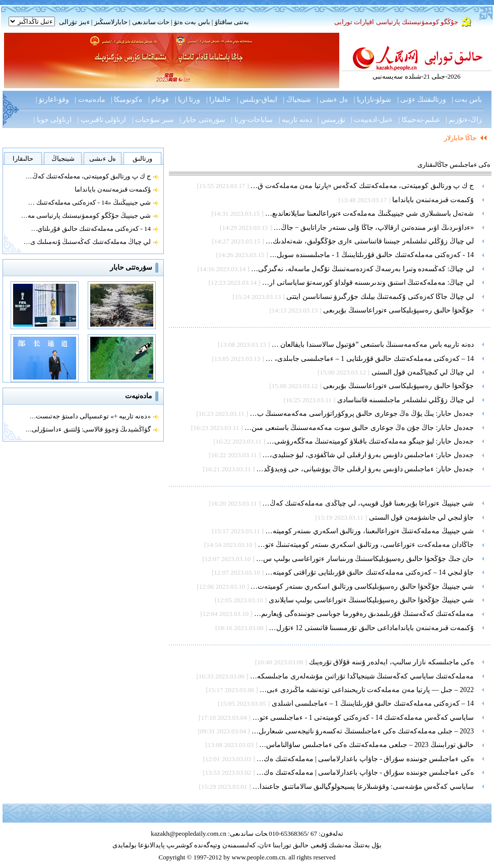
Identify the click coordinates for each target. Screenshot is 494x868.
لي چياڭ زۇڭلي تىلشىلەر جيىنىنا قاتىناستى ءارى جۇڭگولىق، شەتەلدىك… (370, 241)
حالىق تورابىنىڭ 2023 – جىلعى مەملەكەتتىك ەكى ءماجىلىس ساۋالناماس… (366, 745)
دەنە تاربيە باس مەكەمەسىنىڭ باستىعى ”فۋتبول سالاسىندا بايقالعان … (373, 345)
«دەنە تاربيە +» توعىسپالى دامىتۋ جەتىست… (90, 416)
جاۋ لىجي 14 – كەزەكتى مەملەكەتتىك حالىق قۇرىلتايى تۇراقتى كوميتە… (370, 572)
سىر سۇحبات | (153, 120)
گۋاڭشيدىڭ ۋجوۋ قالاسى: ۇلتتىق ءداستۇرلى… (88, 429)
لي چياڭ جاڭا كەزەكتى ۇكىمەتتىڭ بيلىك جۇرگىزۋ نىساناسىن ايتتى (380, 297)
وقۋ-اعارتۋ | (52, 100)
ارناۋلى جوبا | (52, 120)
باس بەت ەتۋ (192, 22)
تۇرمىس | (331, 120)
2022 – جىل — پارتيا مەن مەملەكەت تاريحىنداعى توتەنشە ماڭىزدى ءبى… (367, 690)
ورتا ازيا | (188, 100)
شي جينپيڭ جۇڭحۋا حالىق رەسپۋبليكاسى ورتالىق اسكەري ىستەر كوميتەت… (362, 586)
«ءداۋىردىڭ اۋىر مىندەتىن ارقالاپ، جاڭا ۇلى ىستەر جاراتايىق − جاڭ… (374, 228)
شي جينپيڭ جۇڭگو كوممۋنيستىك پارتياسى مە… (86, 215)
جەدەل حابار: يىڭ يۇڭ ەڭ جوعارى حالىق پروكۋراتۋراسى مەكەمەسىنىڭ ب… (362, 414)
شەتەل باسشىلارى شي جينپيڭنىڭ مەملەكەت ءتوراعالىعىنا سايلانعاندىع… (369, 213)
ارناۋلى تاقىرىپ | (102, 120)
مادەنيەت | (90, 100)
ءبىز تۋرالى (74, 22)
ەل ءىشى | (332, 100)
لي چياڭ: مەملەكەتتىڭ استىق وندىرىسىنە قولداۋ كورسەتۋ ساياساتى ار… (368, 283)
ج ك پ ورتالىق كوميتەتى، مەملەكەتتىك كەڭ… (88, 176)
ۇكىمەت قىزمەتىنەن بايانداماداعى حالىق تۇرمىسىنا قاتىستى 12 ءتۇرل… (372, 628)
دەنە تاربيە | (295, 120)
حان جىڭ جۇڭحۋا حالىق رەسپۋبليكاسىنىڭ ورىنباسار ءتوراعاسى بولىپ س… (365, 559)
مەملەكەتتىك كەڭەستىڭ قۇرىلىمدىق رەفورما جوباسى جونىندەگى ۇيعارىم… (364, 614)
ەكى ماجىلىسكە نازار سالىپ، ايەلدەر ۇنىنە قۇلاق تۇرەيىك (392, 662)
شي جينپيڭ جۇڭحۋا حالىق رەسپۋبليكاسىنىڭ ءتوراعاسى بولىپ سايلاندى (372, 600)
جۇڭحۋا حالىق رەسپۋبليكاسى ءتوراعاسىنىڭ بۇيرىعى (398, 310)
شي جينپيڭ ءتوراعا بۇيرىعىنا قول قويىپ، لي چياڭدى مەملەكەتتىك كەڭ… (368, 503)
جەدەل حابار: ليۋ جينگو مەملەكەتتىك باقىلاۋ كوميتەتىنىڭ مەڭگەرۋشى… (371, 441)
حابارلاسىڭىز (111, 22)
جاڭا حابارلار (460, 138)
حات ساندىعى (151, 22)
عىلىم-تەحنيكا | (419, 120)
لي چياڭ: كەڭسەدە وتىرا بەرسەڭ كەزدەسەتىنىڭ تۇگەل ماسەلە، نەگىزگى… (362, 269)
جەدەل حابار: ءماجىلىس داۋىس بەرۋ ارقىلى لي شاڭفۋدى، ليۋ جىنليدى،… (368, 455)
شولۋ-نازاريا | (372, 100)
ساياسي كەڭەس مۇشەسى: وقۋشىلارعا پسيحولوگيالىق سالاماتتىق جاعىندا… (363, 787)
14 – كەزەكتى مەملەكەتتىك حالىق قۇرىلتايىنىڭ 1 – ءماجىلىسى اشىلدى (373, 703)
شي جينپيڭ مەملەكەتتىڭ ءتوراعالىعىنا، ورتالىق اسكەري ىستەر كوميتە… (370, 531)
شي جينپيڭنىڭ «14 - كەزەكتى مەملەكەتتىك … (89, 202)
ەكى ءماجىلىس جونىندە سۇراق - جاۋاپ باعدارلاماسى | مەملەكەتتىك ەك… (365, 759)
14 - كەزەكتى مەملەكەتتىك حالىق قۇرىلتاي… (91, 229)
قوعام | (159, 100)
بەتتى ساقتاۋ (231, 22)
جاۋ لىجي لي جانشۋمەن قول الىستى (422, 517)
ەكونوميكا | (127, 100)
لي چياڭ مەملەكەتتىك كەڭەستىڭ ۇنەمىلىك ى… (87, 242)
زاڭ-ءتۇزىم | (464, 120)
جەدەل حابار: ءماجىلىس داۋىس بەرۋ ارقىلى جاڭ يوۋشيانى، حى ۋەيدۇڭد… (365, 469)
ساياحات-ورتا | (252, 120)
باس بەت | (467, 100)
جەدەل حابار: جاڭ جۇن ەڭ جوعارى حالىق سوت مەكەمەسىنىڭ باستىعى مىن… (359, 428)
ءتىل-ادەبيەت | (372, 120)
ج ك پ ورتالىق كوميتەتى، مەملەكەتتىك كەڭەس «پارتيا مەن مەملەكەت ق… (362, 186)
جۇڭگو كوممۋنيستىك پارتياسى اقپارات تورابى (396, 22)
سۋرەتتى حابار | (202, 120)
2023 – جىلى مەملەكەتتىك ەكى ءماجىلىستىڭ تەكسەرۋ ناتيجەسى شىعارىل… (363, 731)
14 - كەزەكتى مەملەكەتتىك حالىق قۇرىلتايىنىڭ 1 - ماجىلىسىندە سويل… (372, 255)
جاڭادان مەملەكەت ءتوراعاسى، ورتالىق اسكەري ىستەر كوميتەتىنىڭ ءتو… (366, 545)
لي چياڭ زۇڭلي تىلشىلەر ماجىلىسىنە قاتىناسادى (406, 400)
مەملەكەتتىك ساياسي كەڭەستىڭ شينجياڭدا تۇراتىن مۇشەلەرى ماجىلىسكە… (362, 676)
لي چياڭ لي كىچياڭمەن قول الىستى (423, 372)
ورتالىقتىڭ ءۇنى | (422, 100)
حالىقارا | (219, 100)
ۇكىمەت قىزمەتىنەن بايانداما (113, 189)
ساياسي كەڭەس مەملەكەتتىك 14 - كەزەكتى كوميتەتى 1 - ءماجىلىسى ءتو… (363, 718)
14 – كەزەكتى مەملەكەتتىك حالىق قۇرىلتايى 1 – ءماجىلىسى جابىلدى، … (370, 359)
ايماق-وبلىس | (257, 100)
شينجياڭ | (297, 100)
